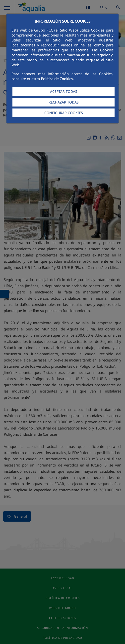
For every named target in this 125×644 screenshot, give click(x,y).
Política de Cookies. (57, 79)
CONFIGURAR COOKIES (64, 113)
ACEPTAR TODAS (64, 91)
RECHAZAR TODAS (64, 102)
